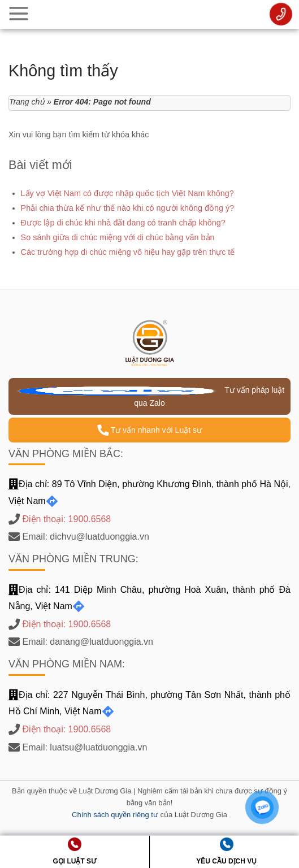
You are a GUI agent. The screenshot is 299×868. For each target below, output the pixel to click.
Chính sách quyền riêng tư (115, 815)
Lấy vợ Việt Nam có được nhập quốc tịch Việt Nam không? (127, 193)
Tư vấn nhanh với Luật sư (149, 430)
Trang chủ (27, 102)
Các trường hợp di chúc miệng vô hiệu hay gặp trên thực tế (128, 252)
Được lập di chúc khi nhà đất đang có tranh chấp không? (123, 223)
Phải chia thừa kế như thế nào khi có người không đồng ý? (128, 208)
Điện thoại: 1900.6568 (66, 519)
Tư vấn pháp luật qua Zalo (149, 396)
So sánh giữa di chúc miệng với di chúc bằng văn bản (118, 237)
